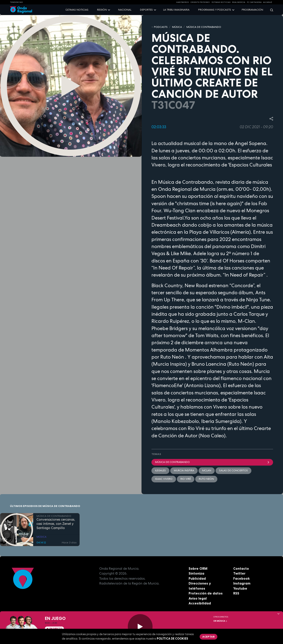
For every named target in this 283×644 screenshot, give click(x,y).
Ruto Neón (206, 479)
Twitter (239, 573)
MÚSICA (177, 27)
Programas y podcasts (215, 10)
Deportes (146, 10)
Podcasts (161, 27)
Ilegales (160, 470)
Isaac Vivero (164, 479)
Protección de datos (206, 593)
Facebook (241, 578)
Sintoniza (196, 573)
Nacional (125, 10)
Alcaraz (268, 2)
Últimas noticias (77, 10)
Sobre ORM (198, 569)
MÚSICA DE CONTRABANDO (204, 27)
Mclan (207, 470)
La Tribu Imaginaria (176, 10)
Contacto (241, 569)
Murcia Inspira (184, 470)
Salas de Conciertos (233, 470)
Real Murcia (239, 2)
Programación (252, 10)
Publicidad (197, 578)
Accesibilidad (200, 603)
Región (102, 10)
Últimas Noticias (221, 2)
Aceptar (208, 637)
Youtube (240, 588)
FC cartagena (254, 2)
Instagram (242, 583)
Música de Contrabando (212, 462)
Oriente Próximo (200, 2)
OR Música (220, 621)
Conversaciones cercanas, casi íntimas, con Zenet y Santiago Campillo (56, 524)
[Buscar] (270, 10)
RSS (236, 593)
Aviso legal (198, 598)
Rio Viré (186, 479)
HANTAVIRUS (183, 2)
